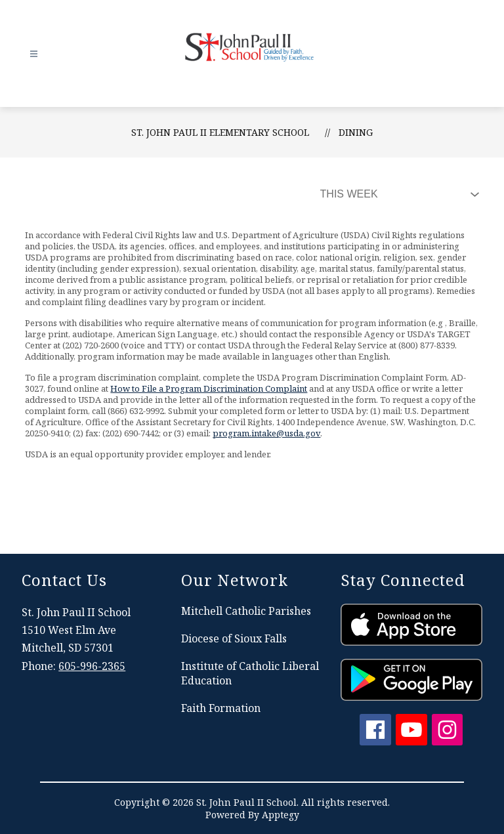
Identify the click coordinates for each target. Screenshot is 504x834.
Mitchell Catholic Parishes (246, 611)
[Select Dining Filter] (397, 194)
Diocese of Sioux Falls (234, 638)
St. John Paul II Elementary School (220, 132)
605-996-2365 (92, 666)
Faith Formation (221, 708)
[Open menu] (34, 54)
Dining (356, 132)
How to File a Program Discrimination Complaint (209, 388)
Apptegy (281, 815)
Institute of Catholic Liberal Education (250, 673)
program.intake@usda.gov (266, 433)
